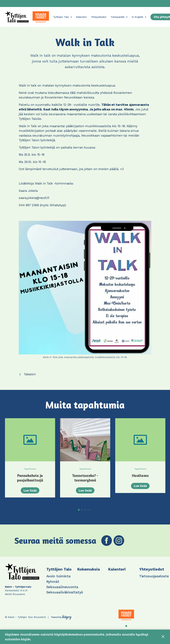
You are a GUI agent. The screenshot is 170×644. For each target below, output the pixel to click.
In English (138, 17)
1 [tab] (79, 513)
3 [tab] (85, 513)
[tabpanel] (30, 462)
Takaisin (30, 374)
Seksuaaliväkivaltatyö (65, 596)
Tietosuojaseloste (154, 580)
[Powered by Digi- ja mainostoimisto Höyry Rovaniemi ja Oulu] (61, 620)
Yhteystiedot (99, 17)
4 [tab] (88, 513)
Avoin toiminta (59, 580)
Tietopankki (118, 17)
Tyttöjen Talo (61, 17)
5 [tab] (91, 513)
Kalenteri (82, 17)
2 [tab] (82, 513)
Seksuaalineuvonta (62, 590)
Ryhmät (53, 585)
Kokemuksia (89, 573)
